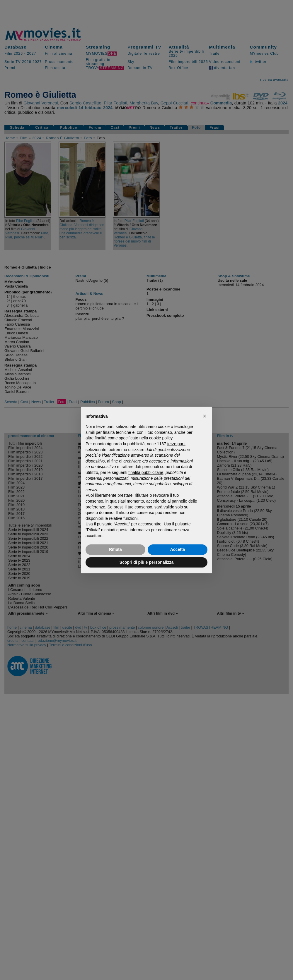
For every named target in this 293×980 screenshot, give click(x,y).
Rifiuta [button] (115, 549)
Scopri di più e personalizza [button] (146, 562)
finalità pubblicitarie (146, 472)
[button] (205, 416)
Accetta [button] (178, 549)
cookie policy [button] (161, 438)
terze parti (176, 444)
